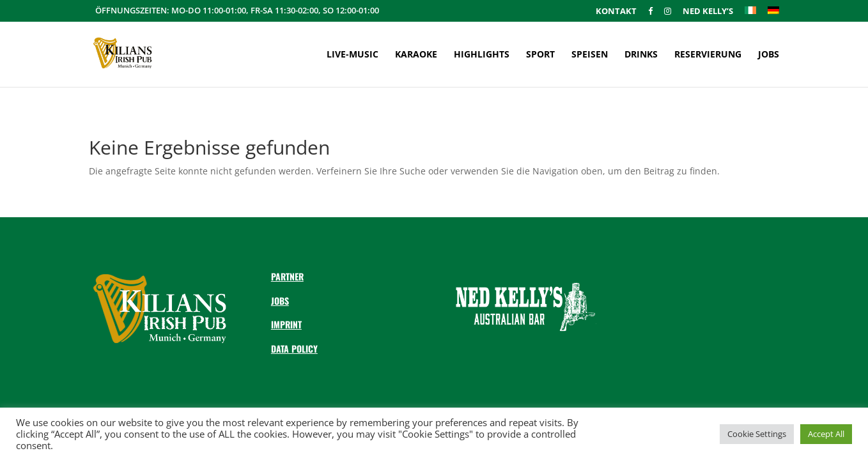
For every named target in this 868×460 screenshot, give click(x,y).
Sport (540, 55)
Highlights (482, 55)
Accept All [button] (826, 434)
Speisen (590, 55)
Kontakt (616, 12)
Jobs (769, 55)
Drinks (641, 55)
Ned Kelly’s (708, 12)
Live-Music (353, 55)
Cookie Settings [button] (757, 434)
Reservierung (708, 55)
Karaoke (416, 55)
